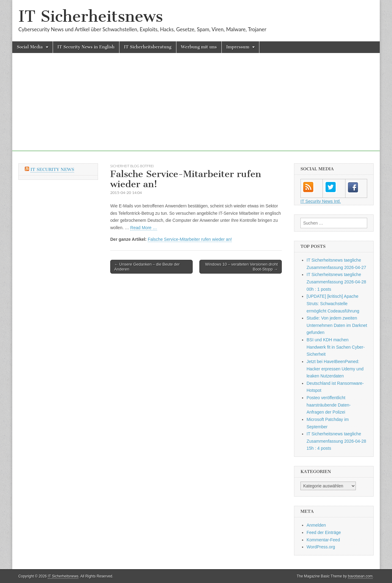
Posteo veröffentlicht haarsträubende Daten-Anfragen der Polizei (329, 405)
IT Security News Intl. (321, 201)
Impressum (238, 47)
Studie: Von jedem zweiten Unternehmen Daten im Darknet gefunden (337, 325)
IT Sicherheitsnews (91, 16)
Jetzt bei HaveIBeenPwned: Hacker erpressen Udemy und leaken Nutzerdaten (335, 369)
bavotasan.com (360, 576)
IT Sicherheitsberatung (148, 47)
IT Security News (52, 170)
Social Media (30, 47)
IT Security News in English (86, 47)
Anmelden (316, 525)
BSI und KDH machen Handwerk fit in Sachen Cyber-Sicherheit (336, 347)
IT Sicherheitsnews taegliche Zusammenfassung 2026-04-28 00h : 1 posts (336, 282)
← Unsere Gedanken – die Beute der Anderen (147, 267)
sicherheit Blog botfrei (132, 166)
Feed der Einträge (324, 532)
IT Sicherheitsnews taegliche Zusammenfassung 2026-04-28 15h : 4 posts (336, 441)
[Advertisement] (196, 108)
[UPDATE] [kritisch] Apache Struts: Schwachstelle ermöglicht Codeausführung (333, 303)
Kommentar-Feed (323, 540)
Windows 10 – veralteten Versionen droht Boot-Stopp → (241, 267)
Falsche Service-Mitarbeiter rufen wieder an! (190, 239)
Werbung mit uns (199, 47)
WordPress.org (321, 547)
